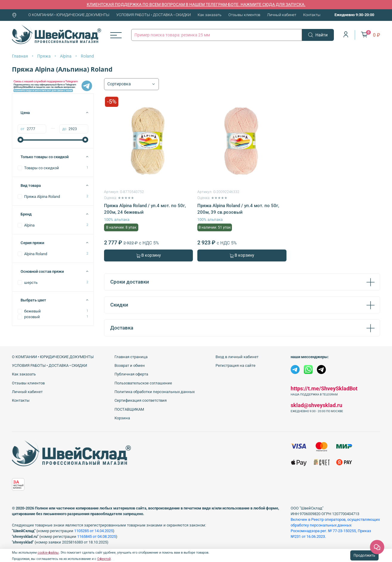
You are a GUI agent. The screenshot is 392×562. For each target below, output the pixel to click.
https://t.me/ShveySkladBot (324, 388)
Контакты (312, 15)
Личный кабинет (282, 15)
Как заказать (210, 15)
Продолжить (364, 555)
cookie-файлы (48, 553)
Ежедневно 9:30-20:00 (354, 15)
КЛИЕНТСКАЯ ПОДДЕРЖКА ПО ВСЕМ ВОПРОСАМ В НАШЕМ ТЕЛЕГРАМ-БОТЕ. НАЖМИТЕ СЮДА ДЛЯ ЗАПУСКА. (196, 4)
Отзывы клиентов (244, 15)
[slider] (21, 140)
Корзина (122, 418)
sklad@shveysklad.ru (316, 405)
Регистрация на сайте (235, 365)
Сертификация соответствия (141, 400)
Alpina (66, 56)
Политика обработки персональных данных (155, 392)
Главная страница (131, 357)
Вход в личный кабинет (237, 357)
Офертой (104, 559)
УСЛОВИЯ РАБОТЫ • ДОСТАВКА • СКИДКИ (154, 15)
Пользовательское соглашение (143, 383)
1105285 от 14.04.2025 (94, 531)
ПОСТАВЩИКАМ (129, 409)
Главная (20, 56)
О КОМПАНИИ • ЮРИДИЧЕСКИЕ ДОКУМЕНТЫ (69, 15)
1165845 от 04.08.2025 (97, 536)
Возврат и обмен (130, 365)
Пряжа (44, 56)
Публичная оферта (131, 374)
